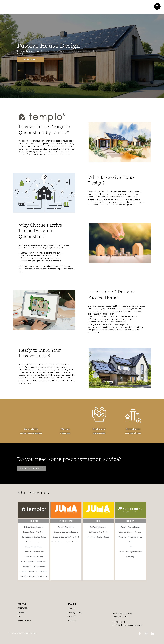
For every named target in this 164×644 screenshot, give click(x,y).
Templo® (71, 609)
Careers (23, 612)
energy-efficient (25, 154)
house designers (99, 309)
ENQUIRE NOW (29, 59)
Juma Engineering (75, 613)
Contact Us (25, 608)
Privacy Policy (26, 621)
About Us (23, 604)
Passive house (94, 191)
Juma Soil (72, 617)
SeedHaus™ (73, 622)
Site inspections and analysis (102, 317)
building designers (47, 248)
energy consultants (100, 311)
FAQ (20, 617)
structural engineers (129, 309)
